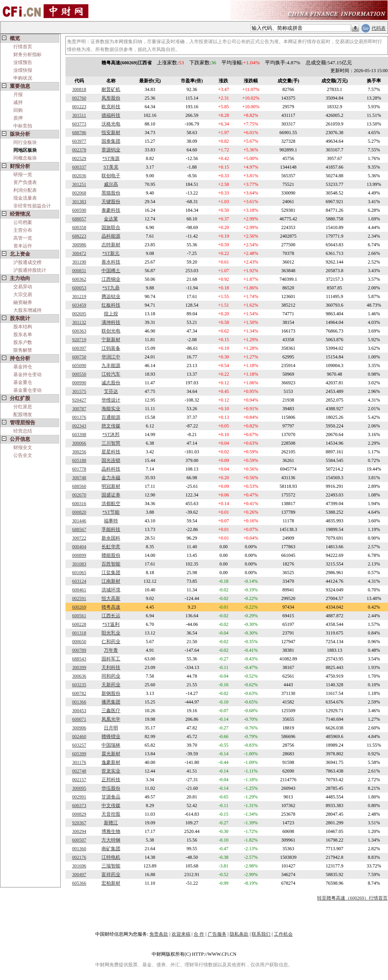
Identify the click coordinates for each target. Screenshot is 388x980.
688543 (79, 659)
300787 (79, 409)
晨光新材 (111, 754)
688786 (79, 133)
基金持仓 (23, 367)
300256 (79, 452)
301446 (79, 521)
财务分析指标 (27, 55)
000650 (79, 642)
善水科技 (111, 262)
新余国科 (111, 538)
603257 (79, 745)
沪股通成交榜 (27, 262)
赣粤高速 (111, 607)
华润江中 (111, 357)
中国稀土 (111, 271)
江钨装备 (111, 348)
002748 (79, 771)
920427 (79, 400)
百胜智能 (111, 564)
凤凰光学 (111, 719)
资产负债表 (25, 182)
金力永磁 (111, 478)
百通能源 (111, 417)
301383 (79, 202)
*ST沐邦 (111, 435)
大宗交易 (23, 295)
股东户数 (23, 342)
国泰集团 (111, 141)
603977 (79, 141)
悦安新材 (111, 133)
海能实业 (111, 409)
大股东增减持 (27, 310)
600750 (79, 357)
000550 (79, 374)
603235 (79, 685)
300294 (79, 831)
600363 (79, 331)
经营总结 (23, 431)
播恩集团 (111, 702)
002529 (79, 158)
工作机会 (283, 934)
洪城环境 (111, 590)
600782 (79, 693)
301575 (79, 391)
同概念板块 (25, 158)
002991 (79, 797)
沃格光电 (111, 124)
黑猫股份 (111, 193)
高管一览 (23, 238)
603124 (79, 581)
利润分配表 (25, 190)
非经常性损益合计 (32, 206)
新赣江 (111, 823)
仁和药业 (111, 642)
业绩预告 (23, 62)
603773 (79, 124)
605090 (79, 365)
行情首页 (23, 47)
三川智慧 (111, 443)
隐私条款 (239, 934)
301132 (79, 322)
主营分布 (23, 230)
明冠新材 (111, 486)
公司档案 (23, 222)
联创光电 (111, 331)
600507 (79, 840)
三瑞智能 (111, 866)
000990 (79, 383)
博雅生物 (111, 831)
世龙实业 (111, 771)
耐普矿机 (111, 89)
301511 (79, 115)
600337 (79, 167)
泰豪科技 (111, 210)
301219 (79, 296)
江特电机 (111, 857)
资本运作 (23, 246)
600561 (79, 616)
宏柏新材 (111, 883)
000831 (79, 271)
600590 (79, 210)
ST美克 (111, 167)
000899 (79, 555)
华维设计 (111, 400)
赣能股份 (111, 555)
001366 (79, 702)
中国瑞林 (111, 745)
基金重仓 (23, 382)
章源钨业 (111, 150)
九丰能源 (111, 365)
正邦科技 (111, 780)
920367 (79, 823)
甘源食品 (111, 797)
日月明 (111, 728)
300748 (79, 478)
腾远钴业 (111, 296)
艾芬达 (111, 391)
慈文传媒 (111, 426)
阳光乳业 (111, 633)
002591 (79, 598)
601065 (79, 573)
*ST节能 (111, 512)
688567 (79, 529)
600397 (79, 348)
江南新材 (111, 581)
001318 (79, 633)
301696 (79, 866)
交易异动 (23, 287)
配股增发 (23, 415)
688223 (79, 236)
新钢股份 (111, 693)
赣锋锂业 (111, 736)
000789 (79, 650)
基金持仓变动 (27, 375)
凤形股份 (111, 98)
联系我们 (261, 934)
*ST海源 (111, 158)
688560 (79, 486)
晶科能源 (111, 236)
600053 (79, 288)
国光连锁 (111, 460)
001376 (79, 417)
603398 (79, 435)
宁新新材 (111, 340)
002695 (79, 314)
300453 (79, 711)
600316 (79, 504)
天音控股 (111, 814)
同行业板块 (25, 142)
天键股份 (111, 202)
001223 (79, 107)
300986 (79, 245)
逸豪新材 (111, 762)
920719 (79, 340)
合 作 (199, 934)
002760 (79, 98)
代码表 (379, 28)
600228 (79, 624)
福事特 (111, 521)
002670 (79, 495)
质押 (18, 118)
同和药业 (111, 676)
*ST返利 (111, 624)
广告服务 (217, 934)
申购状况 (23, 78)
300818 (79, 89)
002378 (79, 150)
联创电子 (111, 176)
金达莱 (111, 219)
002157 (79, 780)
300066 (79, 443)
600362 (79, 279)
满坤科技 (111, 322)
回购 (18, 110)
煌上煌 (111, 314)
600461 (79, 590)
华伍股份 (111, 788)
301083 (79, 564)
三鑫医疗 (111, 711)
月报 (18, 95)
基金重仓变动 (27, 390)
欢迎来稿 (181, 934)
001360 (79, 849)
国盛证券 (111, 495)
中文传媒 (111, 805)
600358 (79, 227)
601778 (79, 469)
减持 (18, 102)
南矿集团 (111, 849)
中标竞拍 (23, 126)
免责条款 (159, 934)
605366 (79, 883)
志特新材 (111, 245)
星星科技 (111, 452)
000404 (79, 547)
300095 (79, 788)
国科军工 (111, 659)
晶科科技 (111, 469)
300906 (79, 728)
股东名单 (23, 335)
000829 (79, 814)
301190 (79, 262)
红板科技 (111, 305)
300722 (79, 538)
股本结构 (23, 327)
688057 (79, 219)
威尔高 (111, 184)
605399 (79, 754)
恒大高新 (111, 598)
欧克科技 (111, 107)
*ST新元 (111, 253)
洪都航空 (111, 504)
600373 (79, 805)
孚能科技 (111, 529)
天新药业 (111, 685)
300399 (79, 667)
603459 (79, 305)
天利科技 (111, 667)
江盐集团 (111, 573)
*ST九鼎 (111, 288)
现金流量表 (25, 198)
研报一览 (23, 175)
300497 (79, 875)
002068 (79, 193)
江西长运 (111, 616)
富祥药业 (111, 875)
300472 (79, 253)
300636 (79, 676)
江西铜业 (111, 279)
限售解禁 (23, 350)
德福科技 (111, 115)
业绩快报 (23, 70)
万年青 (111, 650)
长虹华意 (111, 547)
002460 (79, 736)
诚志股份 (111, 383)
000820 (79, 512)
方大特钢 (111, 840)
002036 (79, 176)
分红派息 (23, 407)
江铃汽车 (111, 374)
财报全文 (23, 447)
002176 (79, 857)
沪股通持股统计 (30, 270)
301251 (79, 184)
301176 (79, 762)
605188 (79, 460)
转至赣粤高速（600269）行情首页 (352, 898)
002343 (79, 426)
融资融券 (23, 302)
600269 (79, 607)
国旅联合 (111, 227)
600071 (79, 719)
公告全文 (23, 455)
